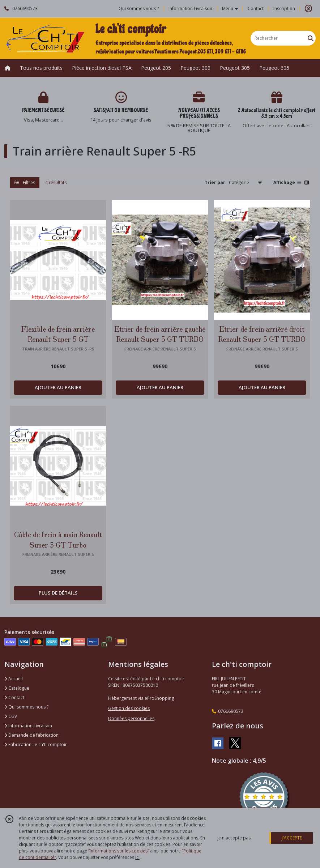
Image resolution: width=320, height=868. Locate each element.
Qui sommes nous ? (26, 707)
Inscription (284, 8)
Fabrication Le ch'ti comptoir (36, 744)
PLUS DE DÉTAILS (58, 593)
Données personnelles (131, 718)
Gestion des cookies (129, 708)
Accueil (14, 679)
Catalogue (17, 688)
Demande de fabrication (31, 735)
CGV (11, 716)
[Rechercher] (311, 38)
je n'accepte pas (234, 838)
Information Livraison (28, 726)
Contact (256, 8)
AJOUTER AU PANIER (58, 387)
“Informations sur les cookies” (119, 851)
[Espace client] (308, 9)
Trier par (215, 182)
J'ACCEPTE (292, 838)
